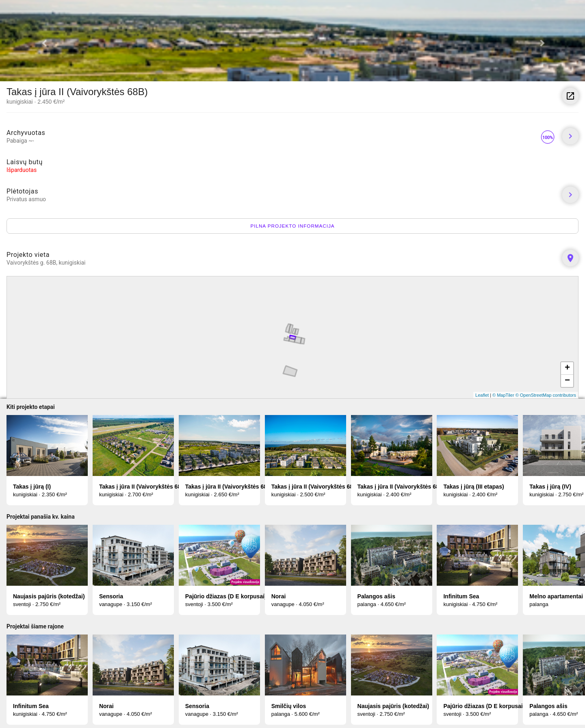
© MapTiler (503, 395)
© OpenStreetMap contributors (546, 395)
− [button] (567, 381)
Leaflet (482, 395)
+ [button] (567, 368)
